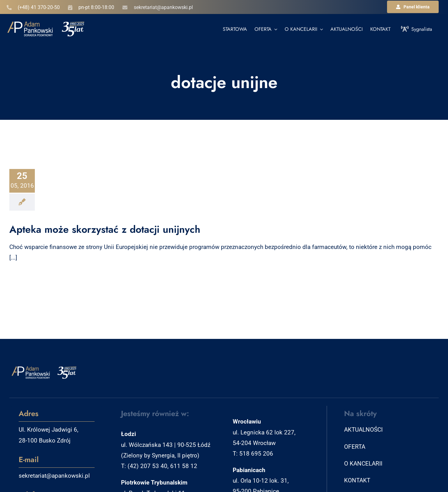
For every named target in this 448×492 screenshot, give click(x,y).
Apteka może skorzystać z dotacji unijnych (105, 229)
